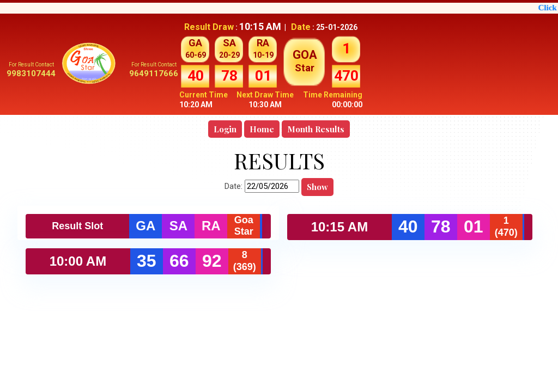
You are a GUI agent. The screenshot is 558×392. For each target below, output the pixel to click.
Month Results (316, 129)
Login (225, 129)
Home (262, 129)
